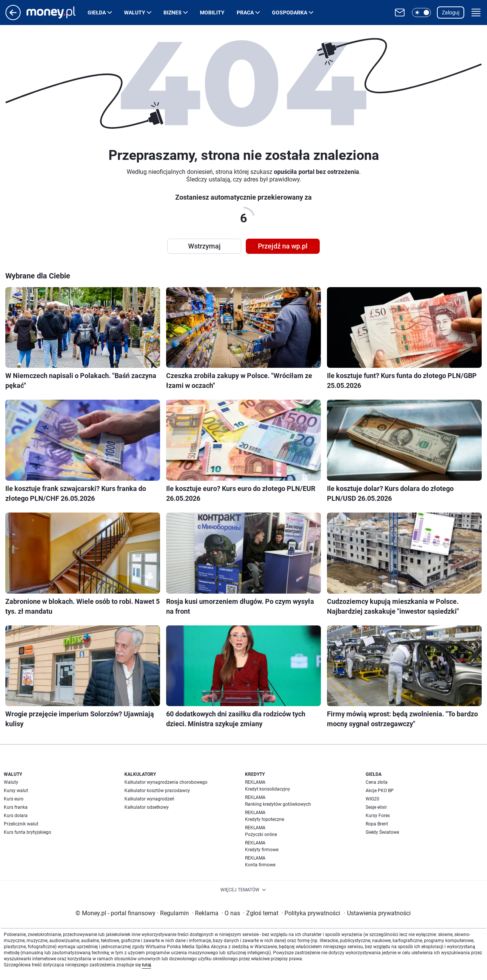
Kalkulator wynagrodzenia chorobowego (166, 782)
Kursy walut (16, 791)
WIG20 (372, 799)
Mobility (212, 13)
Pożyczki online (261, 835)
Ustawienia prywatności (377, 913)
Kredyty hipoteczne (265, 819)
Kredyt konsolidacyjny (268, 789)
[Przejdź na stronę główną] (13, 18)
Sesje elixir (376, 807)
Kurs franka (16, 807)
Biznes (173, 13)
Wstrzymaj (204, 246)
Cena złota (377, 782)
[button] (421, 13)
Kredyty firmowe (262, 850)
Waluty (135, 13)
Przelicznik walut (21, 824)
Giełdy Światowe (382, 832)
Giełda (97, 13)
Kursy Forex (378, 816)
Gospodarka (290, 13)
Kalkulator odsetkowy (147, 807)
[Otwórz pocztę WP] (400, 13)
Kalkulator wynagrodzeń (149, 799)
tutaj (146, 965)
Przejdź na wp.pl (283, 246)
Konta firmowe (260, 865)
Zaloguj (451, 13)
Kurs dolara (16, 816)
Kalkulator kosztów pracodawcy (157, 791)
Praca (245, 13)
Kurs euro (14, 799)
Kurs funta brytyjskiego (27, 832)
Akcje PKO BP (380, 791)
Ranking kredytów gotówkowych (278, 804)
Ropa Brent (377, 824)
